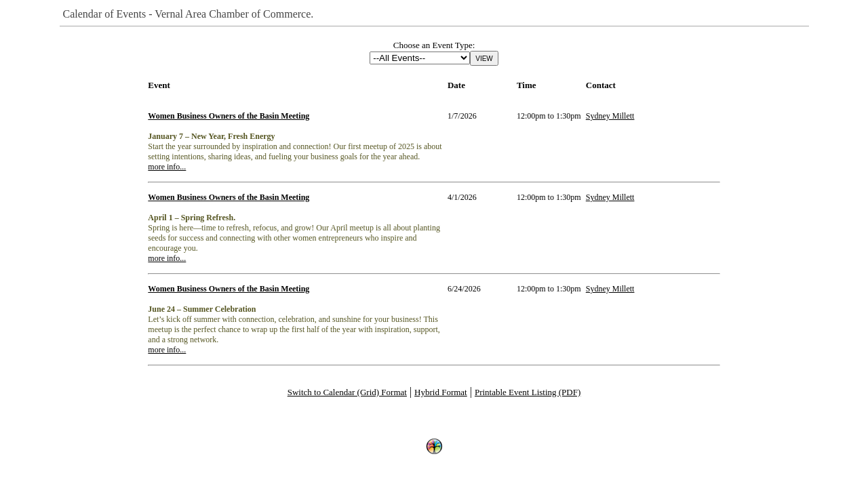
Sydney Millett (610, 116)
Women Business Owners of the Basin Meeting (229, 116)
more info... (167, 167)
